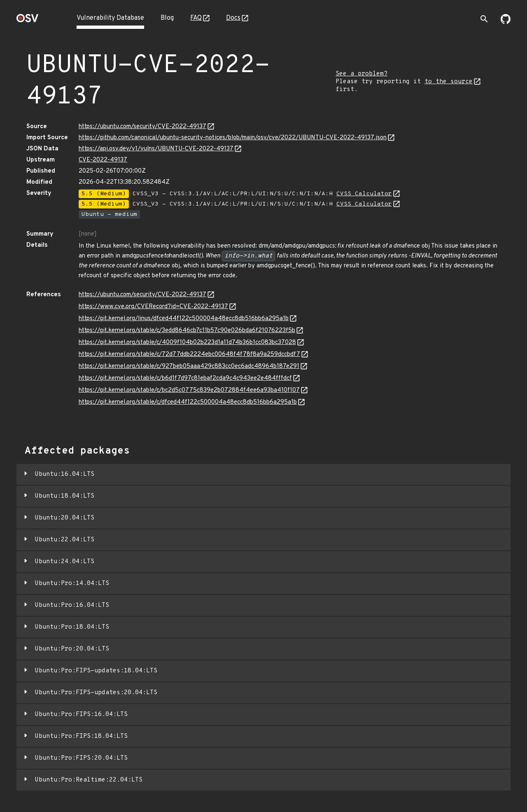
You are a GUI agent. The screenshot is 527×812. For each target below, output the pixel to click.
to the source (449, 82)
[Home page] (28, 21)
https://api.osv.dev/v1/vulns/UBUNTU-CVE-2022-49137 (156, 149)
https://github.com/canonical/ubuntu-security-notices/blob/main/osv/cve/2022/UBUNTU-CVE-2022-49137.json (233, 138)
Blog (167, 18)
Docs (233, 18)
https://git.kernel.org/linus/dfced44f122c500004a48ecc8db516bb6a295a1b (184, 319)
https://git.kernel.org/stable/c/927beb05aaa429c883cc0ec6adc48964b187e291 (189, 366)
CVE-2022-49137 (103, 160)
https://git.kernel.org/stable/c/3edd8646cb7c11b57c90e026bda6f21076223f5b (187, 331)
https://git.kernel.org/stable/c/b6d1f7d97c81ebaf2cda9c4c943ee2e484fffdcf (185, 378)
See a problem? (361, 74)
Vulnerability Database (110, 18)
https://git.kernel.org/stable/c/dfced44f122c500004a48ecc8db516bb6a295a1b (188, 402)
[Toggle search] (484, 19)
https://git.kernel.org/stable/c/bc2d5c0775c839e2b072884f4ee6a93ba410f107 (189, 390)
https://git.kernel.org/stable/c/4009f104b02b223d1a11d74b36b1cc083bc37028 (187, 343)
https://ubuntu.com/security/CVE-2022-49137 (142, 127)
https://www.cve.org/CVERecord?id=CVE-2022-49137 (153, 307)
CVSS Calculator (364, 194)
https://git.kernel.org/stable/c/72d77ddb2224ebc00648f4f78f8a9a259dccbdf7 (189, 355)
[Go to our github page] (506, 22)
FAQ (196, 18)
